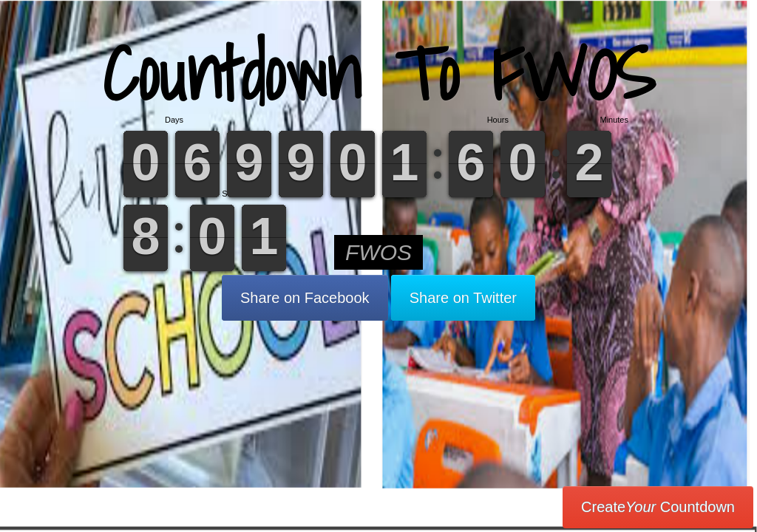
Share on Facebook (305, 298)
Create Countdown (658, 507)
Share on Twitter (463, 298)
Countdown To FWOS (379, 74)
